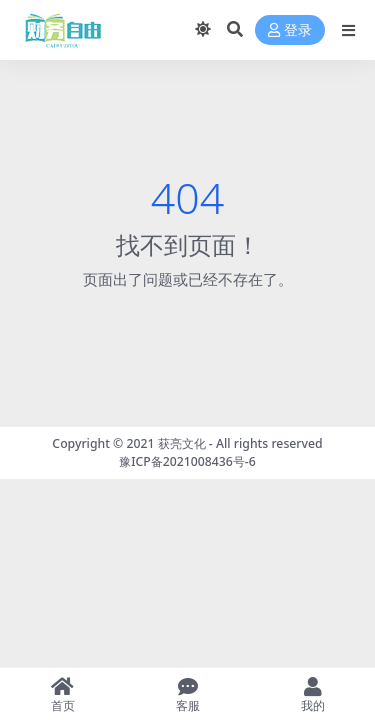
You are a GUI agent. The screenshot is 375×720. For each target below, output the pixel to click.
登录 (290, 30)
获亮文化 (182, 443)
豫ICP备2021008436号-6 (187, 461)
